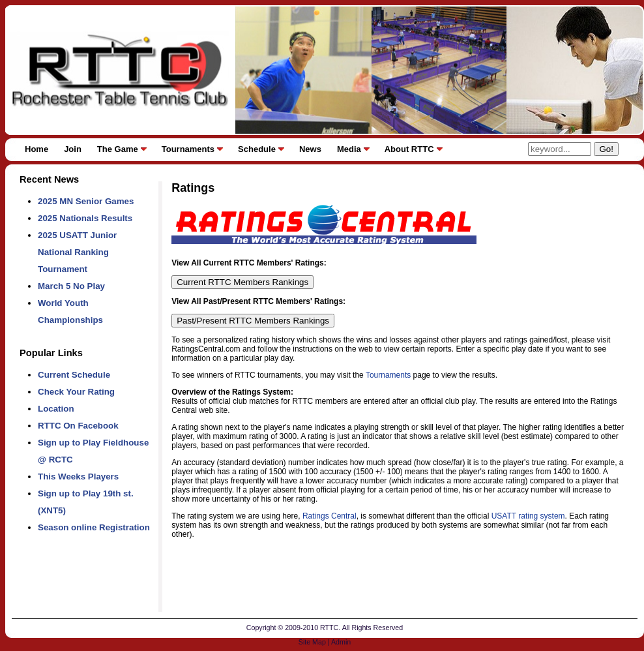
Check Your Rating (76, 392)
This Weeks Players (78, 477)
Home (37, 149)
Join (73, 149)
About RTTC (409, 149)
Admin (341, 642)
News (310, 149)
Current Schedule (74, 375)
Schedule (257, 149)
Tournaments (188, 149)
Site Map (312, 642)
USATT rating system (528, 516)
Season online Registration (94, 527)
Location (56, 409)
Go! (606, 149)
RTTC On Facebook (78, 426)
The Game (118, 149)
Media (349, 149)
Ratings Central (329, 516)
